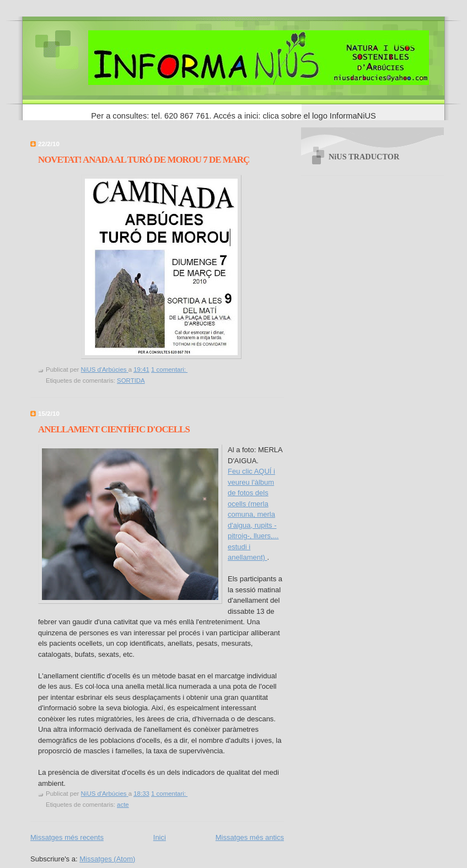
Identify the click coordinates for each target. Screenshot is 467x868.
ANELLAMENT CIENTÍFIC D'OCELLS (114, 429)
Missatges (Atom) (107, 859)
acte (123, 805)
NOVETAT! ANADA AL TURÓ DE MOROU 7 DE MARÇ (144, 160)
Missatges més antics (250, 837)
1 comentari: (169, 369)
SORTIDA (131, 381)
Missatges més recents (67, 837)
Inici (160, 837)
